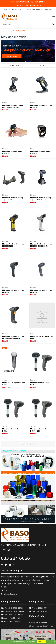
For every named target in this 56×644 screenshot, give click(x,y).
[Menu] (54, 17)
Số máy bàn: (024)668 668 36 (41, 626)
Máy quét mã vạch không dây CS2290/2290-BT (13, 106)
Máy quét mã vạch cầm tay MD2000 (41, 291)
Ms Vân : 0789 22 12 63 (11, 618)
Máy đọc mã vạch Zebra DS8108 (12, 430)
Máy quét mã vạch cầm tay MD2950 (13, 291)
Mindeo (5, 103)
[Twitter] (6, 565)
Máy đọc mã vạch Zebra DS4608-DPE (40, 430)
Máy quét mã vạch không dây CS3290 (13, 199)
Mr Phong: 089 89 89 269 (39, 608)
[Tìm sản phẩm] (28, 24)
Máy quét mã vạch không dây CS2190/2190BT (41, 199)
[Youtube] (10, 565)
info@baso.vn (46, 9)
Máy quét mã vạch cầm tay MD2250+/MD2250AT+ (13, 337)
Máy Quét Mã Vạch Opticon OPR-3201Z (42, 337)
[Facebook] (2, 565)
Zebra (32, 380)
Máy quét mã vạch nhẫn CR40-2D (12, 152)
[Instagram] (14, 565)
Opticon (33, 334)
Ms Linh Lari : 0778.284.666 (12, 615)
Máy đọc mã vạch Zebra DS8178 (40, 384)
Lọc (41, 65)
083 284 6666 (30, 9)
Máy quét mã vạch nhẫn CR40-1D (40, 152)
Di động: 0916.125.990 (38, 623)
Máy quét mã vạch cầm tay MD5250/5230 (13, 245)
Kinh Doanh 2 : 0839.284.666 (13, 611)
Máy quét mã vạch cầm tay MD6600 (41, 106)
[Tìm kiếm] (53, 24)
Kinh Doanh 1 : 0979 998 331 (13, 608)
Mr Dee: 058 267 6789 (38, 611)
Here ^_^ (41, 642)
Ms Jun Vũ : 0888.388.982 (11, 621)
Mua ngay (7, 467)
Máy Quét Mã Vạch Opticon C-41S (14, 384)
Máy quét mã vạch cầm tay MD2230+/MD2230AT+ (41, 245)
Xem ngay (12, 56)
